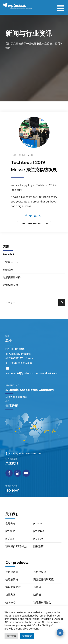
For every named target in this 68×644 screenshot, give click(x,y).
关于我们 (12, 514)
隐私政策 (38, 546)
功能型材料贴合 (42, 602)
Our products (17, 563)
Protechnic (19, 155)
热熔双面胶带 (13, 587)
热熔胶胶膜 (40, 572)
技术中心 (11, 602)
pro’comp (39, 531)
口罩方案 (11, 595)
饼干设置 (11, 636)
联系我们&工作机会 (16, 546)
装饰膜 (37, 587)
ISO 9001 (12, 491)
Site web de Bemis (16, 397)
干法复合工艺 (10, 262)
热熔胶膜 (8, 270)
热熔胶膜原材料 (12, 277)
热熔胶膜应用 (10, 285)
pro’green (39, 539)
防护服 (37, 595)
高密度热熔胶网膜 (44, 579)
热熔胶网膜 (12, 572)
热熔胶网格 (12, 579)
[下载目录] (60, 632)
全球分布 (11, 523)
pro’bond (38, 523)
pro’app (10, 539)
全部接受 (27, 636)
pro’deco (10, 531)
